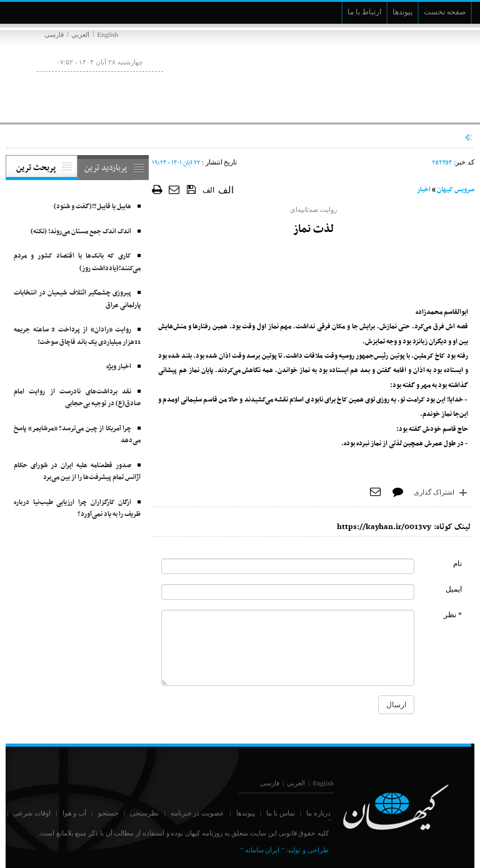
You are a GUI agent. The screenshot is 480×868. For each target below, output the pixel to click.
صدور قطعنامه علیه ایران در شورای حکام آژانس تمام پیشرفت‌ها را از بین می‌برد (77, 472)
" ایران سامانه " (262, 850)
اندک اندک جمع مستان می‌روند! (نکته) (81, 232)
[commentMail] (288, 592)
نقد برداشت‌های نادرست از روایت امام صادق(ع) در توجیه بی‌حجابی (77, 398)
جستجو (108, 813)
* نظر (453, 615)
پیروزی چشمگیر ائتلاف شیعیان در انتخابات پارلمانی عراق (77, 299)
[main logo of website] (392, 74)
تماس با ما (281, 813)
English (107, 34)
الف (208, 190)
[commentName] (288, 566)
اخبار (424, 190)
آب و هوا (75, 813)
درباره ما (318, 813)
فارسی (54, 34)
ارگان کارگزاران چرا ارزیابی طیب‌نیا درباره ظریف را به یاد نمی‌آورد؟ (77, 509)
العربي (80, 34)
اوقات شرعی (32, 813)
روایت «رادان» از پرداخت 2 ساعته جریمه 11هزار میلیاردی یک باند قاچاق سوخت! (77, 336)
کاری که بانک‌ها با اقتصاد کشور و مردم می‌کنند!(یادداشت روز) (77, 262)
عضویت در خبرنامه (198, 813)
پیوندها (246, 813)
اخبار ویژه (119, 367)
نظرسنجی (144, 813)
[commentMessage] (288, 648)
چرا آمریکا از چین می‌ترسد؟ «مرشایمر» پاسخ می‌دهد (77, 435)
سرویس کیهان (456, 190)
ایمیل (454, 589)
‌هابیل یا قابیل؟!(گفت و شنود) (92, 207)
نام (457, 563)
